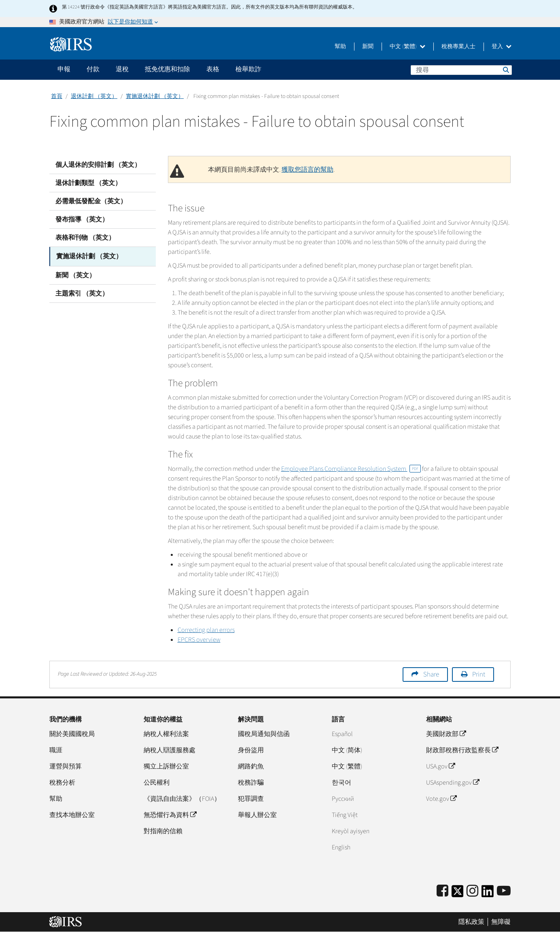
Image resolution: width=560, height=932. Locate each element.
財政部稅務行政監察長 (462, 750)
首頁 (57, 96)
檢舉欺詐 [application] (248, 69)
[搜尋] (461, 70)
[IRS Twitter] (458, 894)
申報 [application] (64, 69)
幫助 (340, 47)
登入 (502, 47)
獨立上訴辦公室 (166, 766)
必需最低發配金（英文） (91, 201)
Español (342, 734)
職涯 (56, 750)
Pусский (343, 799)
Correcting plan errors (206, 630)
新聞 (368, 47)
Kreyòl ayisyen (351, 831)
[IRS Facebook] (442, 891)
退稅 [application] (122, 69)
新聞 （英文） (75, 274)
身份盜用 (251, 750)
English (341, 847)
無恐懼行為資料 (170, 815)
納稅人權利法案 (166, 734)
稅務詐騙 (251, 783)
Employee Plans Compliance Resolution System (351, 469)
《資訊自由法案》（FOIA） (182, 799)
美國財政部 (446, 734)
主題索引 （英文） (82, 292)
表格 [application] (213, 69)
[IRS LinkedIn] (488, 894)
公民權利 (157, 783)
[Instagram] (472, 891)
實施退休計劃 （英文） (155, 96)
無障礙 (501, 922)
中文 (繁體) (407, 47)
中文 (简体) (347, 750)
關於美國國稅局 (72, 734)
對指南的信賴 (163, 831)
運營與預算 (66, 766)
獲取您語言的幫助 (308, 170)
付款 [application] (93, 69)
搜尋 (505, 70)
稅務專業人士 (458, 47)
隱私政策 (471, 922)
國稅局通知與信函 (264, 734)
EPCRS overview (199, 640)
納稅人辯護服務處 (170, 750)
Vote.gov (441, 799)
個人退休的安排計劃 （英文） (98, 165)
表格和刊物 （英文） (85, 238)
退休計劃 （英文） (94, 96)
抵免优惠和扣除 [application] (168, 69)
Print (479, 675)
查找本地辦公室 (72, 815)
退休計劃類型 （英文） (88, 183)
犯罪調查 (251, 799)
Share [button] (431, 675)
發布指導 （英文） (82, 219)
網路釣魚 (251, 766)
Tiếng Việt (345, 815)
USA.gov (440, 766)
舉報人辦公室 (257, 815)
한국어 (342, 783)
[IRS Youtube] (504, 891)
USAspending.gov (453, 783)
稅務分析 (62, 783)
